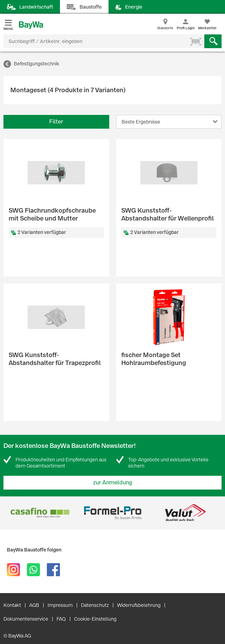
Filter (56, 122)
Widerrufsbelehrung (139, 605)
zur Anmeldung (113, 482)
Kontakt (12, 605)
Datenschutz (95, 605)
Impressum (60, 605)
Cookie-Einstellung (95, 619)
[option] (40, 513)
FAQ (61, 619)
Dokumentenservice (26, 619)
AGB (34, 605)
